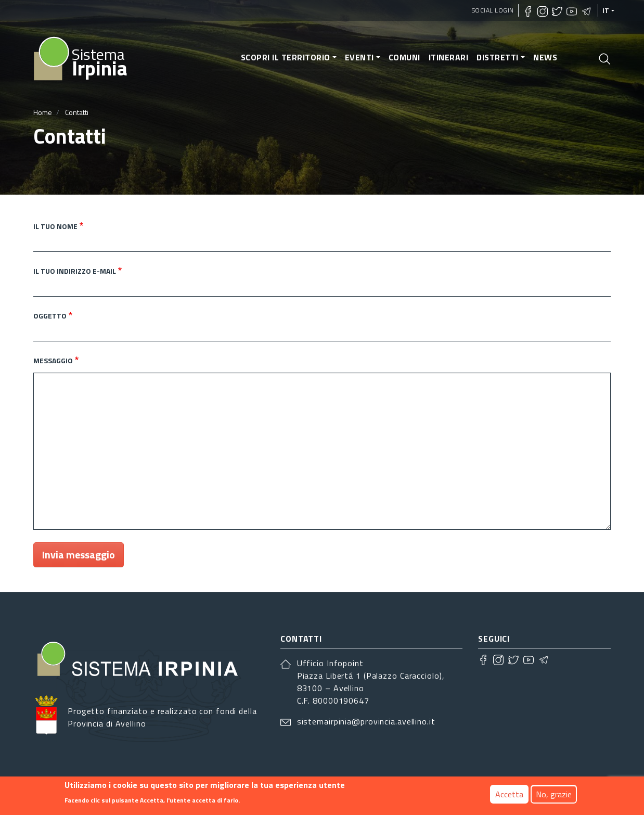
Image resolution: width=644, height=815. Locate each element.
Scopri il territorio (286, 57)
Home (43, 112)
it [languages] (606, 10)
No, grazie (554, 794)
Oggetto (50, 316)
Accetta (509, 794)
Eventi (359, 57)
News (545, 57)
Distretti (498, 57)
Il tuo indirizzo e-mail (75, 271)
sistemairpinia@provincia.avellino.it (366, 721)
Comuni (404, 57)
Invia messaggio (79, 555)
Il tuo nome (55, 226)
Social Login (493, 10)
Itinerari (449, 57)
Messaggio (53, 360)
